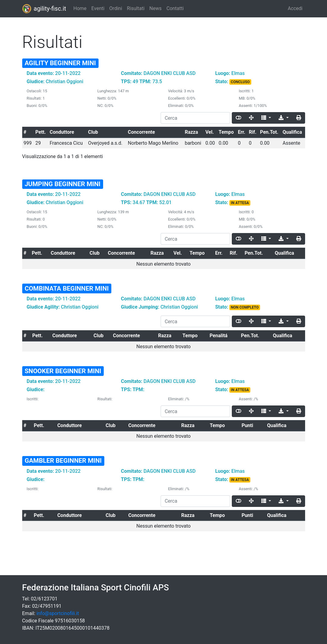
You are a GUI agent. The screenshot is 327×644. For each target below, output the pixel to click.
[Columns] (266, 118)
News (155, 8)
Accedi (295, 8)
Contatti (175, 8)
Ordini (116, 8)
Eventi (98, 8)
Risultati (136, 8)
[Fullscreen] (251, 118)
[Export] (284, 118)
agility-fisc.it (44, 9)
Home (80, 8)
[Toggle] (238, 118)
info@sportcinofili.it (58, 613)
